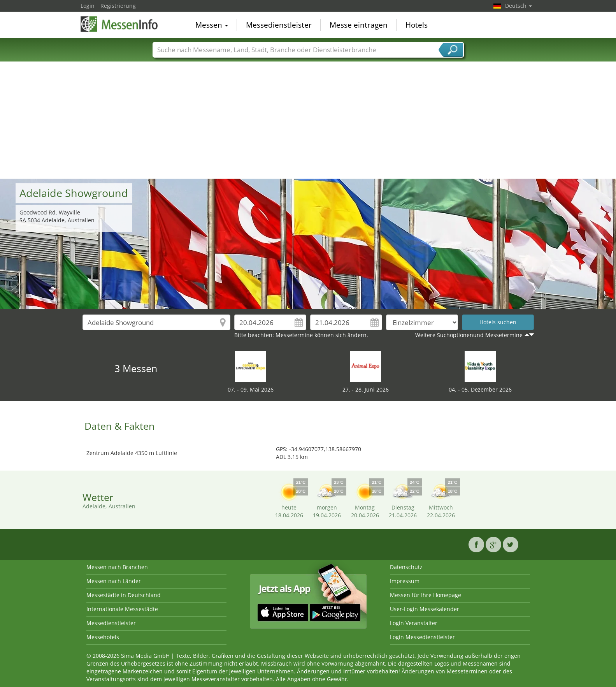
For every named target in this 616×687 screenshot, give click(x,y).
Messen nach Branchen (117, 567)
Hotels (417, 25)
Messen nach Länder (114, 581)
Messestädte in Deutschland (124, 595)
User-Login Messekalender (425, 609)
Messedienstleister (279, 25)
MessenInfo (119, 24)
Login (88, 6)
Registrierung (118, 6)
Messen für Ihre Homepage (426, 595)
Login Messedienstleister (422, 637)
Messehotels (103, 637)
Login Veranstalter (414, 623)
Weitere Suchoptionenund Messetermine (469, 335)
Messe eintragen (359, 25)
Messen (212, 25)
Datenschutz (406, 567)
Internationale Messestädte (122, 609)
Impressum (405, 581)
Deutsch (519, 6)
